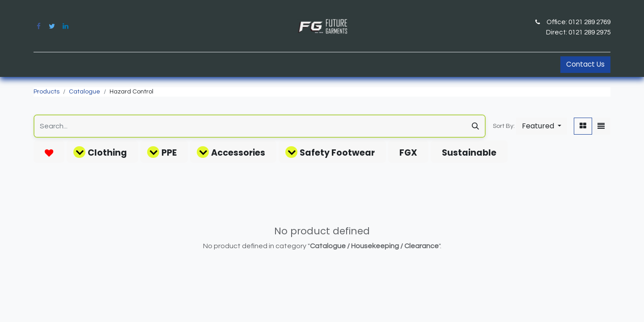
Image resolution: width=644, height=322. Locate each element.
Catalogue (85, 92)
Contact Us (585, 64)
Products (47, 92)
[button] (542, 126)
